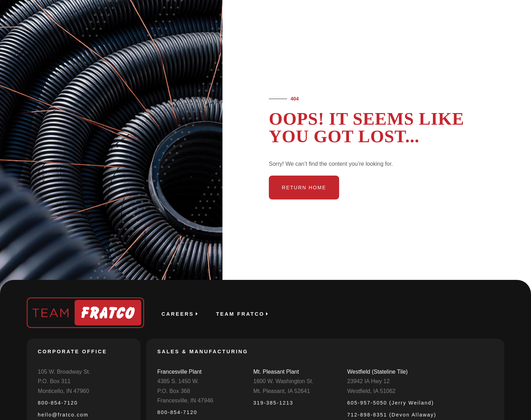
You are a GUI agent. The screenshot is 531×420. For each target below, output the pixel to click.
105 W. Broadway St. (64, 372)
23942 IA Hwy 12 (368, 381)
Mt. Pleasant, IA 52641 (282, 391)
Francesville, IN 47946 (185, 401)
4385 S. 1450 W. (178, 381)
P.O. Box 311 (54, 381)
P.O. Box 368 (174, 391)
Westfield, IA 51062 (371, 391)
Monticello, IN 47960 (64, 391)
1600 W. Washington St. (283, 381)
